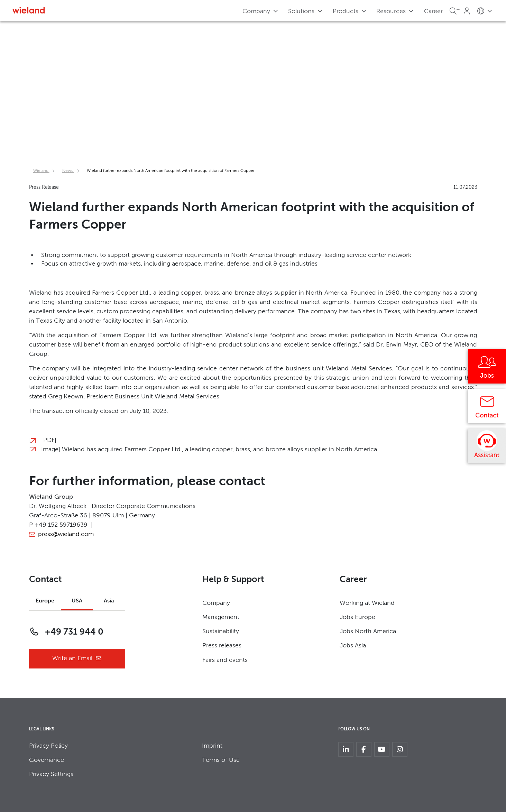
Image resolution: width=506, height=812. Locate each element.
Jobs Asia (353, 646)
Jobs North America (368, 631)
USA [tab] (77, 601)
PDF (49, 440)
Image (50, 450)
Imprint (212, 746)
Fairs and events (225, 660)
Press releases (222, 646)
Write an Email (77, 659)
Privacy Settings (51, 774)
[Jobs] (487, 369)
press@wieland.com (66, 534)
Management (221, 617)
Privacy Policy (48, 746)
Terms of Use (221, 760)
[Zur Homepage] (29, 10)
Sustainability (221, 631)
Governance (47, 760)
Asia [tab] (109, 601)
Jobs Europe (357, 617)
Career (433, 11)
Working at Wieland (367, 603)
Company (216, 603)
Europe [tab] (45, 601)
